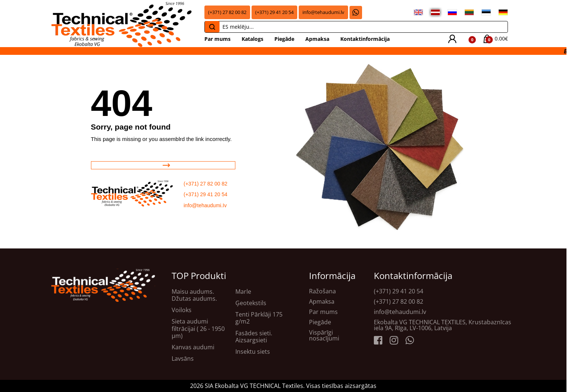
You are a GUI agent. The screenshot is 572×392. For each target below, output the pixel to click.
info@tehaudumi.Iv (205, 205)
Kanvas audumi (193, 347)
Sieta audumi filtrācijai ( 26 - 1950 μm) (198, 329)
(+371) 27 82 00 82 (227, 12)
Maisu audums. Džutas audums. (194, 295)
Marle (243, 292)
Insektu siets (253, 352)
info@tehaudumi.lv (323, 12)
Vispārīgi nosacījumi (324, 335)
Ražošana (322, 291)
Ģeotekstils (251, 303)
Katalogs (252, 39)
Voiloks (182, 310)
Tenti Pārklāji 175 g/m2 (259, 318)
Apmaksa (317, 39)
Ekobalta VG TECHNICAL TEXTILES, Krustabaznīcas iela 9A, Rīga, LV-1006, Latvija (443, 325)
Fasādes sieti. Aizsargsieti (254, 337)
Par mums (217, 39)
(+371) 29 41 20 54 (274, 12)
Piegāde (284, 39)
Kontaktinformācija (365, 39)
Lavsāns (183, 359)
